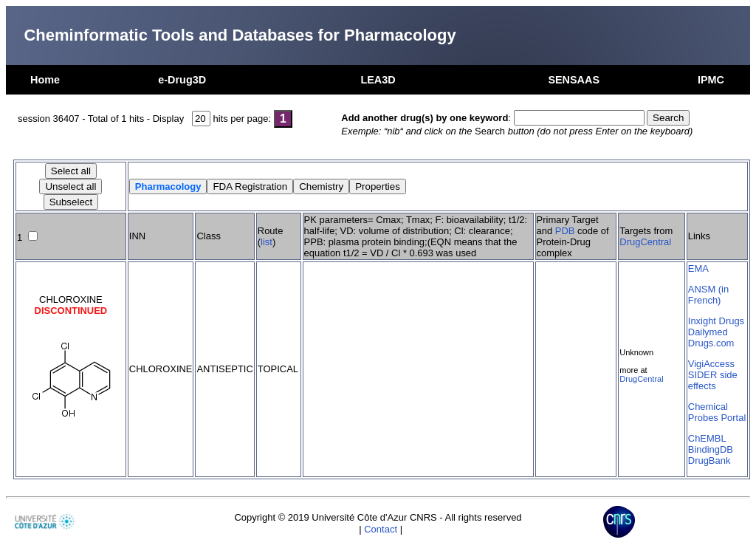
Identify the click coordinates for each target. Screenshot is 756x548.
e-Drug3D (182, 80)
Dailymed (708, 332)
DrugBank (709, 460)
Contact (381, 529)
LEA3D (378, 80)
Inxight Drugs (716, 321)
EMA (698, 268)
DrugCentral (645, 242)
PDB (565, 231)
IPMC (711, 80)
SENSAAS (574, 80)
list (267, 242)
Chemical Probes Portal (717, 412)
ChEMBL (707, 438)
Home (45, 80)
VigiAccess (711, 364)
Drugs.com (711, 343)
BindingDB (711, 449)
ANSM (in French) (708, 295)
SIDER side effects (713, 380)
